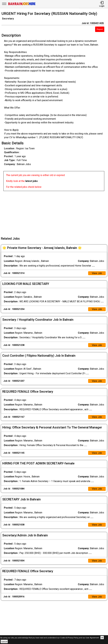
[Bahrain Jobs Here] (22, 5)
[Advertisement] (55, 213)
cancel (4, 642)
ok (102, 638)
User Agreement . (93, 638)
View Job (97, 273)
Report (100, 29)
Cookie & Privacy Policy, (70, 638)
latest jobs (31, 181)
